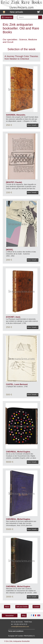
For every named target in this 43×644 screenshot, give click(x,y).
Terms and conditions (16, 631)
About (7, 607)
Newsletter (10, 615)
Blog (24, 615)
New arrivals (16, 12)
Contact (36, 607)
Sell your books (22, 607)
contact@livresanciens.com (20, 627)
